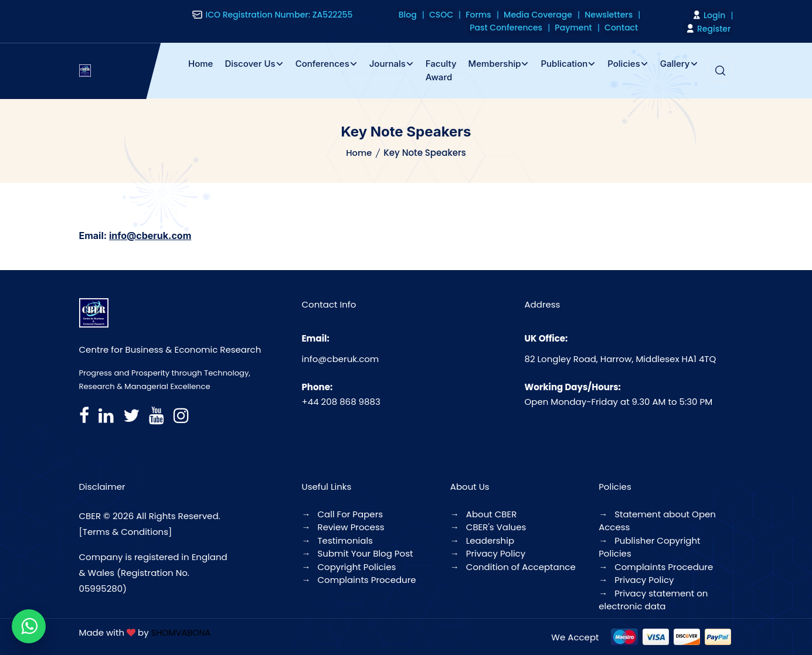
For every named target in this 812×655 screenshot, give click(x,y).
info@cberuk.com (341, 359)
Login (711, 15)
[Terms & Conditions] (126, 532)
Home (201, 64)
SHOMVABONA (182, 632)
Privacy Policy (488, 553)
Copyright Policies (349, 567)
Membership (495, 64)
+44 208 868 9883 (341, 402)
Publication (564, 64)
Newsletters (611, 15)
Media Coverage (546, 15)
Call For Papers (343, 514)
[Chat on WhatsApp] (29, 626)
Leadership (482, 540)
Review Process (343, 527)
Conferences (322, 64)
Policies (624, 64)
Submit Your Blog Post (358, 553)
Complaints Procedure (359, 580)
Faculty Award (441, 70)
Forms (492, 15)
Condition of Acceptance (513, 567)
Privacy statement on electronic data (653, 600)
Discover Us (250, 64)
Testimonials (337, 540)
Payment (581, 28)
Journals (388, 64)
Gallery (675, 64)
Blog (431, 15)
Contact (624, 28)
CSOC (459, 15)
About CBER (484, 514)
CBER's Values (488, 527)
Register (711, 29)
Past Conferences (519, 28)
